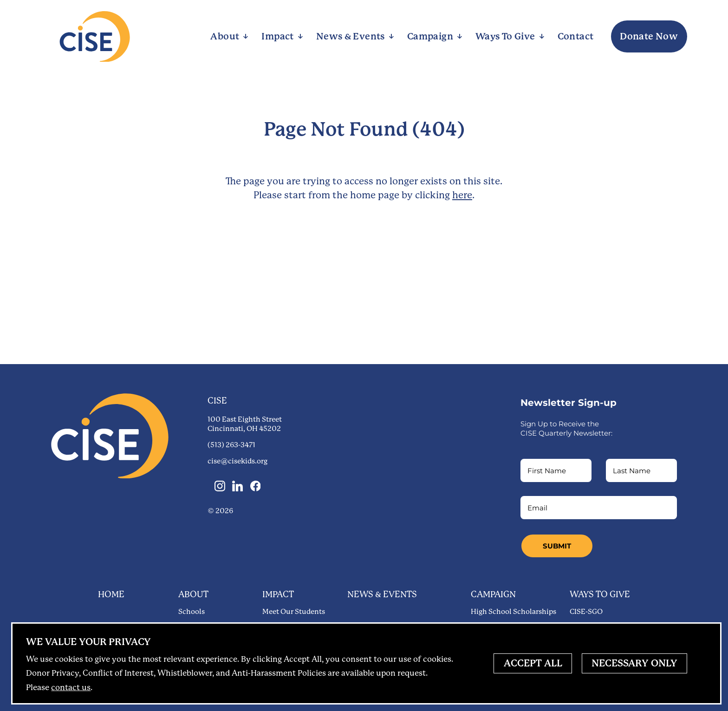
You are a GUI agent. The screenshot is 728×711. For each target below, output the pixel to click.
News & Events (382, 594)
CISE (217, 401)
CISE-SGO (586, 612)
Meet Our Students (294, 612)
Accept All (533, 663)
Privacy (88, 642)
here (462, 195)
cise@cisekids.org (237, 461)
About (193, 594)
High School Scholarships (513, 612)
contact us (71, 687)
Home (111, 594)
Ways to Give (600, 594)
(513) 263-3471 (231, 445)
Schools (192, 612)
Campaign (493, 594)
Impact (278, 594)
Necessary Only (634, 663)
